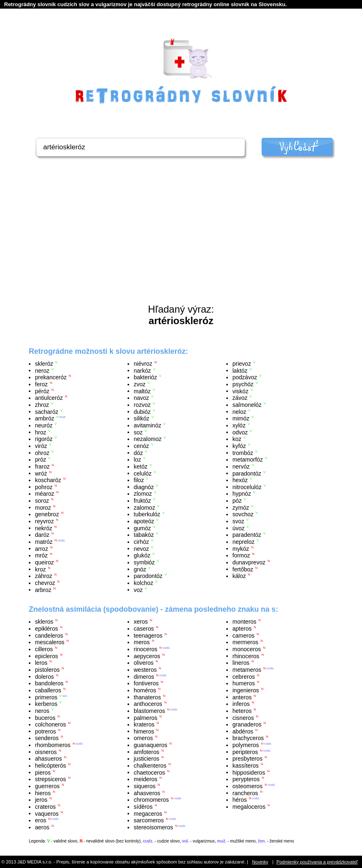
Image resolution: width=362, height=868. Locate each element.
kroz (40, 569)
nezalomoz (148, 439)
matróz (44, 542)
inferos (241, 704)
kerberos (46, 704)
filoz (139, 480)
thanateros (147, 697)
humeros (244, 683)
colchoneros (51, 724)
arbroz (43, 589)
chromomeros (151, 800)
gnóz (140, 569)
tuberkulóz (147, 514)
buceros (45, 717)
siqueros (145, 786)
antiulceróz (49, 398)
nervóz (241, 466)
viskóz (240, 391)
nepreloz (244, 542)
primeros (46, 697)
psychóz (243, 384)
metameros (247, 670)
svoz (238, 521)
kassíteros (246, 766)
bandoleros (49, 683)
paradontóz (247, 473)
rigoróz (44, 439)
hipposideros (249, 772)
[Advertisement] (181, 242)
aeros (42, 827)
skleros (44, 622)
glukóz (142, 555)
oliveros (144, 663)
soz (138, 432)
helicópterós (51, 766)
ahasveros (147, 793)
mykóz (241, 548)
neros (42, 711)
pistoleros (47, 670)
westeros (145, 670)
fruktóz (142, 501)
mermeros (245, 642)
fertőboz (243, 569)
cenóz (141, 446)
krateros (144, 724)
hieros (43, 793)
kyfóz (239, 446)
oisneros (46, 752)
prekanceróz (51, 377)
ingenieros (246, 690)
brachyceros (248, 738)
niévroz (143, 364)
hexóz (240, 480)
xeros (141, 622)
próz (41, 460)
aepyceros (147, 656)
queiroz (44, 562)
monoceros (247, 649)
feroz (41, 384)
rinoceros (146, 649)
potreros (45, 731)
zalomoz (144, 507)
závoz (240, 398)
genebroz (47, 514)
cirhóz (141, 542)
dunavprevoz (249, 562)
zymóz (241, 507)
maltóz (142, 391)
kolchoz (143, 583)
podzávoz (245, 377)
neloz (239, 411)
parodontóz (148, 576)
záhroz (44, 576)
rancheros (245, 793)
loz (137, 460)
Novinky (260, 862)
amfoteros (146, 752)
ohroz (42, 453)
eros (41, 820)
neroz (42, 370)
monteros (244, 622)
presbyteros (247, 759)
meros (142, 642)
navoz (141, 398)
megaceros (148, 813)
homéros (145, 690)
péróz (42, 391)
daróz (42, 535)
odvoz (240, 432)
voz (138, 589)
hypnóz (242, 494)
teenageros (148, 635)
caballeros (48, 690)
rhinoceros (246, 656)
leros (41, 663)
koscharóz (48, 480)
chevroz (45, 583)
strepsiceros (50, 779)
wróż (41, 473)
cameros (244, 635)
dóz (138, 453)
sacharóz (47, 411)
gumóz (142, 528)
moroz (43, 507)
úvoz (239, 528)
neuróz (44, 425)
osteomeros (247, 786)
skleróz (44, 364)
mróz (41, 555)
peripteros (245, 752)
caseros (144, 629)
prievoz (242, 364)
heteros (242, 711)
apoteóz (144, 521)
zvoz (140, 384)
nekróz (44, 528)
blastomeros (149, 711)
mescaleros (50, 642)
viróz (41, 446)
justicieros (146, 759)
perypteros (246, 779)
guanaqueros (151, 745)
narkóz (142, 370)
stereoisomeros (153, 827)
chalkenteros (150, 766)
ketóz (140, 466)
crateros (45, 807)
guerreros (47, 786)
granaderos (247, 724)
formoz (241, 555)
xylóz (239, 425)
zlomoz (143, 494)
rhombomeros (53, 745)
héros (240, 800)
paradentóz (247, 535)
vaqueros (47, 813)
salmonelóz (247, 405)
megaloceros (249, 807)
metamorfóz (248, 460)
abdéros (243, 731)
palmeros (146, 717)
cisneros (243, 717)
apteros (242, 629)
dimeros (144, 676)
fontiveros (146, 683)
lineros (241, 663)
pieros (43, 772)
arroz (42, 548)
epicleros (46, 656)
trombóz (243, 453)
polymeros (246, 745)
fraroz (42, 466)
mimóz (241, 418)
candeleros (49, 635)
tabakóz (144, 535)
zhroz (42, 405)
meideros (146, 779)
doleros (44, 676)
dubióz (142, 411)
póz (237, 501)
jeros (41, 800)
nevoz (141, 548)
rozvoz (142, 405)
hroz (41, 432)
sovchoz (243, 514)
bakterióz (145, 377)
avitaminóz (147, 425)
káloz (239, 576)
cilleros (44, 649)
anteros (242, 697)
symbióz (144, 562)
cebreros (244, 676)
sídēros (143, 807)
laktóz (240, 370)
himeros (144, 731)
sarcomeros (149, 820)
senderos (47, 738)
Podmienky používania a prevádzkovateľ (317, 862)
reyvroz (44, 521)
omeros (143, 738)
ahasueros (48, 759)
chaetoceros (149, 772)
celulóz (143, 473)
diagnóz (144, 487)
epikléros (46, 629)
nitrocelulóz (247, 487)
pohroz (44, 487)
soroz (42, 501)
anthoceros (148, 704)
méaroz (45, 494)
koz (237, 439)
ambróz (45, 418)
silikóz (142, 418)
